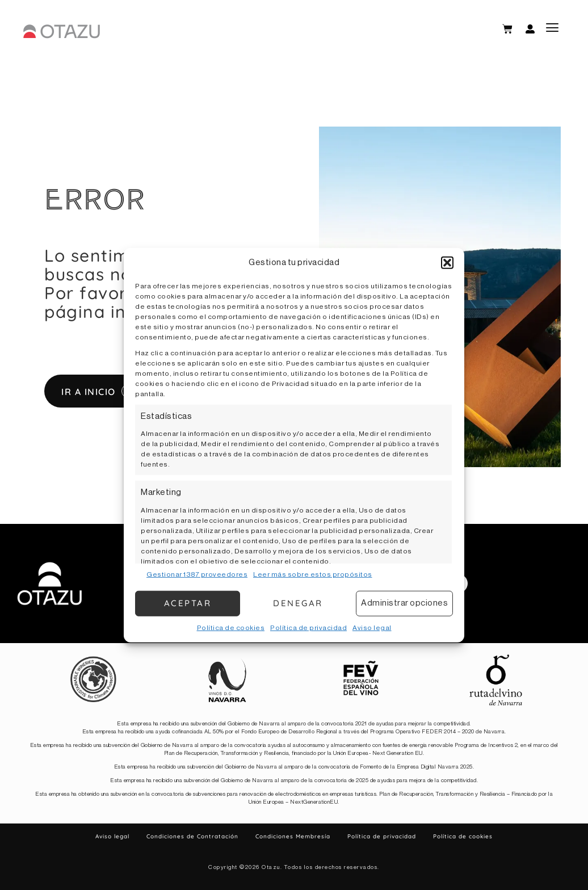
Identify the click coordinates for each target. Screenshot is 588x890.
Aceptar (188, 603)
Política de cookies (231, 627)
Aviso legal (372, 627)
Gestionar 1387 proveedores (197, 574)
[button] (447, 263)
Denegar (298, 603)
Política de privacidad (308, 627)
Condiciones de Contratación (192, 836)
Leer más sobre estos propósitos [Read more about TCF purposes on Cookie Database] (313, 574)
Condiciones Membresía (293, 836)
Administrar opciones (404, 603)
